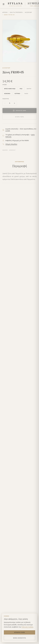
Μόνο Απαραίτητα (19, 638)
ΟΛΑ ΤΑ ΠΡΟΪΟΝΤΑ (16, 12)
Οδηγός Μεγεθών (11, 144)
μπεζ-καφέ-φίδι (10, 89)
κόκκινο (7, 94)
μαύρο (29, 89)
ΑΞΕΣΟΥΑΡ (28, 12)
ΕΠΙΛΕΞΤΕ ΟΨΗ (19, 111)
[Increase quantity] (14, 103)
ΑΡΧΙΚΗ (5, 12)
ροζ (21, 89)
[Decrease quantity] (5, 103)
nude (26, 94)
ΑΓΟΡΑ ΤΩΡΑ (19, 117)
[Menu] (4, 4)
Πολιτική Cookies (27, 627)
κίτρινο (17, 94)
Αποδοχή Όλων (20, 632)
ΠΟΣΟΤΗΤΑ (6, 99)
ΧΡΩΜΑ (5, 85)
